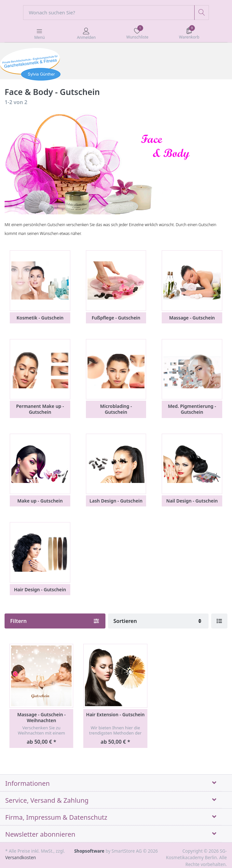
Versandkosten (20, 858)
